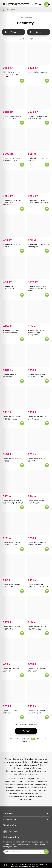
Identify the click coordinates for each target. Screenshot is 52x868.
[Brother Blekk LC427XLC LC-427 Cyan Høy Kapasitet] (14, 181)
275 (38, 739)
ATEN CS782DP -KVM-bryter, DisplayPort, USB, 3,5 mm (13, 74)
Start (21, 18)
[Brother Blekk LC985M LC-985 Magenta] (38, 226)
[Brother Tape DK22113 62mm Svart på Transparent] (38, 312)
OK (46, 852)
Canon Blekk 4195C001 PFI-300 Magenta (12, 544)
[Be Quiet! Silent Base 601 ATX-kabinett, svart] (38, 97)
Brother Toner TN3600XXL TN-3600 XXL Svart (38, 376)
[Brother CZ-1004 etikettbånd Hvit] (14, 268)
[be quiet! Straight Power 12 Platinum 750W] (14, 139)
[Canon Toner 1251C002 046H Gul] (14, 692)
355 (45, 739)
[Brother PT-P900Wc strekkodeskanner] (14, 312)
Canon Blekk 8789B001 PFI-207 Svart (12, 628)
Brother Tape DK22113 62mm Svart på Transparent (37, 333)
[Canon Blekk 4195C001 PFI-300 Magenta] (14, 524)
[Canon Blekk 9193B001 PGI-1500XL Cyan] (38, 608)
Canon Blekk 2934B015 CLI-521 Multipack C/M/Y (13, 502)
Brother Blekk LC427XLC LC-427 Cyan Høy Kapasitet (13, 202)
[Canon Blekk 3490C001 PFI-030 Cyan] (38, 482)
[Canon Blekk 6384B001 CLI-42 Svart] (14, 566)
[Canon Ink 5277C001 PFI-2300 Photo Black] (38, 524)
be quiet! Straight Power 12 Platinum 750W (13, 159)
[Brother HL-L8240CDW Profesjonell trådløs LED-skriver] (38, 268)
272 (23, 739)
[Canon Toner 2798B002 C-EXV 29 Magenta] (38, 692)
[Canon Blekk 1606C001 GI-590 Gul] (38, 440)
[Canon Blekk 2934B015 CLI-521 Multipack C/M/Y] (14, 482)
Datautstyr (28, 18)
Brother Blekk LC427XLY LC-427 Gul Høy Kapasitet (38, 201)
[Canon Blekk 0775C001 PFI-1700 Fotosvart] (14, 398)
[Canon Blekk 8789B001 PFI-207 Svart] (14, 608)
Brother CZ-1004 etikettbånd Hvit (10, 288)
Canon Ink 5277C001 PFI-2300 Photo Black (38, 544)
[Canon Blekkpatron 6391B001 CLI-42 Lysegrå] (38, 566)
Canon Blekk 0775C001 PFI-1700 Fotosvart (12, 418)
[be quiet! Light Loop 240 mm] (38, 53)
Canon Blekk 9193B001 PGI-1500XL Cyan (37, 628)
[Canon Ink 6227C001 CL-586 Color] (14, 650)
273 (28, 739)
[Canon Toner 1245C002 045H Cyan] (38, 650)
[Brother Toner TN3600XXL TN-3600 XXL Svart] (38, 356)
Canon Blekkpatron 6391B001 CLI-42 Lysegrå (38, 586)
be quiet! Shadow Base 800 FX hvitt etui (12, 117)
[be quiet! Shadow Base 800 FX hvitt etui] (14, 97)
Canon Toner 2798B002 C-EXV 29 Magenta (38, 712)
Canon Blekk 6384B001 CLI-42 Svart (12, 586)
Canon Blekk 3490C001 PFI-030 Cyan (37, 502)
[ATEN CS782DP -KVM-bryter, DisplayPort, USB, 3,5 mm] (14, 53)
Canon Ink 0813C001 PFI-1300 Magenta (38, 418)
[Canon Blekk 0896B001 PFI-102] (14, 440)
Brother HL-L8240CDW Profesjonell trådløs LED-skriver (38, 289)
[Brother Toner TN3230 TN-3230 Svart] (14, 356)
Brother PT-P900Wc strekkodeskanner (11, 332)
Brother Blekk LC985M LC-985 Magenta (38, 246)
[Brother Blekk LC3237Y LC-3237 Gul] (38, 139)
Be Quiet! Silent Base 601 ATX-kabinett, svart (38, 117)
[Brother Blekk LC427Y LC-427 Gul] (14, 226)
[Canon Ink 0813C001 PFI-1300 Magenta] (38, 398)
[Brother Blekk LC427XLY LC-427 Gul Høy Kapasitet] (38, 181)
